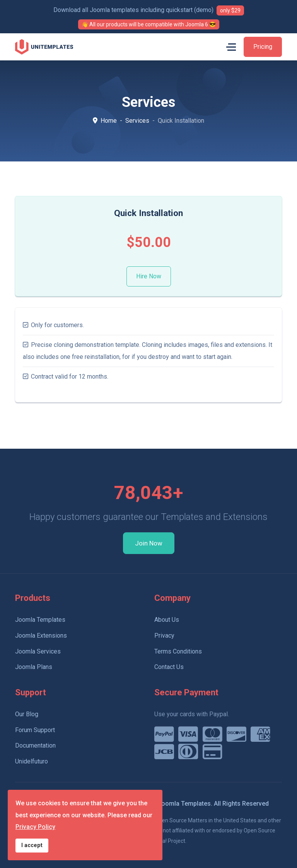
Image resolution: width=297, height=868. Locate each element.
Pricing (263, 47)
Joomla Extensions (41, 636)
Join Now (149, 543)
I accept (32, 845)
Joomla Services (38, 651)
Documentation (35, 745)
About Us (167, 620)
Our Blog (27, 714)
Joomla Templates (40, 620)
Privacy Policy (35, 827)
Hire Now (149, 276)
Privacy (164, 636)
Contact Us (169, 667)
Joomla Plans (34, 667)
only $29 (230, 10)
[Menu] (231, 47)
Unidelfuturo (32, 761)
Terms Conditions (178, 651)
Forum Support (35, 730)
